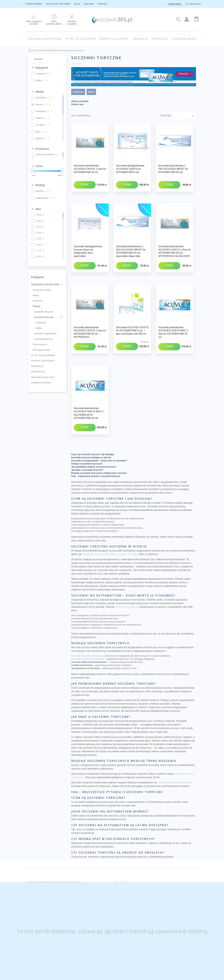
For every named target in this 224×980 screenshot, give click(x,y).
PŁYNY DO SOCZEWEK (81, 39)
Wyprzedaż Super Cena (43, 377)
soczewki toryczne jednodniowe (88, 623)
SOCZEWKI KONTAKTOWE (45, 39)
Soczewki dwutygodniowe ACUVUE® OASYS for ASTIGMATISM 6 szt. (130, 169)
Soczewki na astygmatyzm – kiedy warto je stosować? (99, 425)
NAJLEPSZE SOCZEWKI (58, 4)
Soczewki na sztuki (42, 290)
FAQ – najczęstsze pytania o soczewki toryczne (96, 440)
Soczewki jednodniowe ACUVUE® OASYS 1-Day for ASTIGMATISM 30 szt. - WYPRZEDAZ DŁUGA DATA (175, 242)
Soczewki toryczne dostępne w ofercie (91, 422)
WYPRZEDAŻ (160, 39)
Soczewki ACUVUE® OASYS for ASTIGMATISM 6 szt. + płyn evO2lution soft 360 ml (132, 313)
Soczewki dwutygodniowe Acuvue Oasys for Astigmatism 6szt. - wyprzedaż (88, 242)
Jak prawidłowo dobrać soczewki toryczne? (94, 431)
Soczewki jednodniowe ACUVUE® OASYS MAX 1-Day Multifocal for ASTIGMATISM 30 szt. (89, 386)
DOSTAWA (89, 4)
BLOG (77, 4)
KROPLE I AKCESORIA (114, 39)
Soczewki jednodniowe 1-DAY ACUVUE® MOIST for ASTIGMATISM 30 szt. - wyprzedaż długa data (131, 242)
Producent (38, 301)
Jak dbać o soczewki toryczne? (87, 434)
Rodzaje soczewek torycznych (87, 428)
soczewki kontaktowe (127, 571)
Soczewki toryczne (44, 317)
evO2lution (88, 518)
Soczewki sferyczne (44, 312)
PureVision (111, 518)
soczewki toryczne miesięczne (87, 620)
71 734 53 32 (193, 4)
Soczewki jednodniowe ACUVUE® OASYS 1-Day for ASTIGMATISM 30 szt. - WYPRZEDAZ (90, 314)
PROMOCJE (140, 39)
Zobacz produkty (80, 101)
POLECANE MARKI (184, 39)
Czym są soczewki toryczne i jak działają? (93, 419)
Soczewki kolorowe (43, 339)
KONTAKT (103, 4)
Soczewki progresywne (45, 334)
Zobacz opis (78, 104)
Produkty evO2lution (41, 383)
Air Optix (133, 518)
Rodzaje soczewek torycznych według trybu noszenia (99, 437)
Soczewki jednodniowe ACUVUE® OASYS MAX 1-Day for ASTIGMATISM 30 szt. (174, 314)
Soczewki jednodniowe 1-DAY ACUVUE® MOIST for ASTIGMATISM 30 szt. (173, 169)
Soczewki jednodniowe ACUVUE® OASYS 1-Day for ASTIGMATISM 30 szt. (90, 169)
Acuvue (100, 518)
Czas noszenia (40, 344)
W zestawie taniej (41, 350)
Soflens (123, 518)
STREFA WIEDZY (34, 4)
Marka (36, 295)
